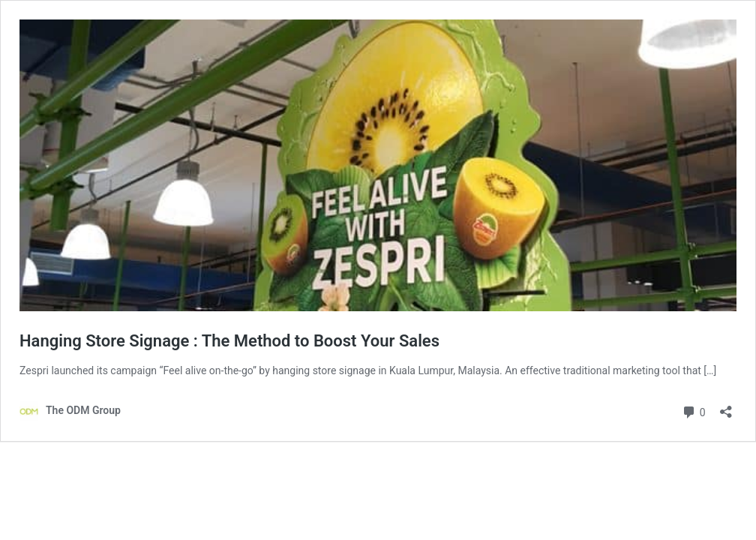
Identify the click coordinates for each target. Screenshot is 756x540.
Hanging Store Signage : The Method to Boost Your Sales (229, 341)
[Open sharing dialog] (726, 407)
